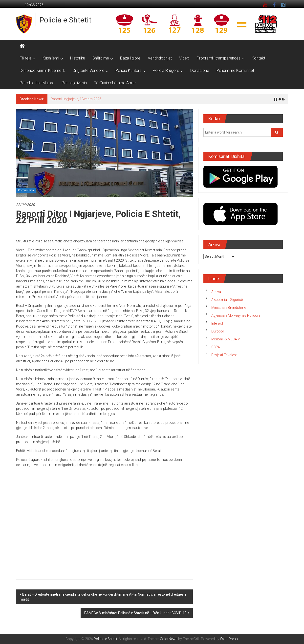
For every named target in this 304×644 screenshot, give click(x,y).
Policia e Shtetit (65, 20)
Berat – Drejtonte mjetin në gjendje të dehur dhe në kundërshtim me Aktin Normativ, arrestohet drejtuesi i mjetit (103, 597)
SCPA (216, 347)
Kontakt (258, 58)
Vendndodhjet (160, 58)
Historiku (78, 58)
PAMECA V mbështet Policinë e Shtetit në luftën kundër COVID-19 (135, 613)
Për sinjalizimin (74, 83)
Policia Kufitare (129, 70)
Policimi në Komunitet (235, 70)
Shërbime (101, 58)
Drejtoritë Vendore (88, 70)
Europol (217, 331)
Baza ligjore (130, 58)
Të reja (26, 58)
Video (184, 58)
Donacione (200, 70)
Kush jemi (51, 58)
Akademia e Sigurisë (227, 300)
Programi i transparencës (219, 58)
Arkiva (216, 292)
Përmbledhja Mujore (37, 83)
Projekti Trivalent (224, 355)
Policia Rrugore (166, 70)
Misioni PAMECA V (226, 339)
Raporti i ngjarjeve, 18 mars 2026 (76, 99)
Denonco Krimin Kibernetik (43, 70)
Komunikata (26, 190)
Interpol (217, 323)
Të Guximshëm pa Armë (115, 83)
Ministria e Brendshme (229, 308)
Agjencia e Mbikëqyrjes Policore (236, 315)
